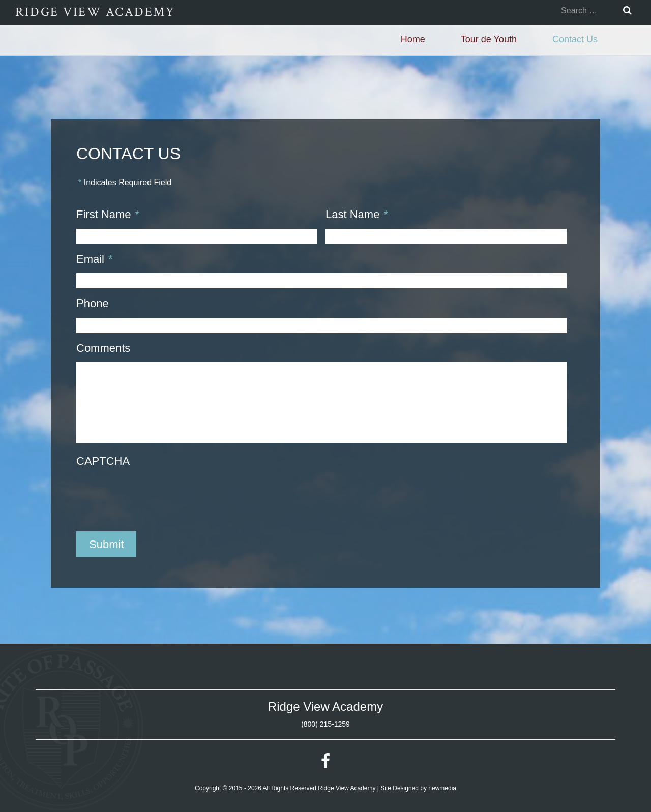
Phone (93, 303)
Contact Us (575, 39)
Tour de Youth (489, 39)
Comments (103, 348)
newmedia (442, 788)
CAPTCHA (103, 461)
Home (413, 39)
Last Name (357, 214)
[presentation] (154, 495)
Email (95, 259)
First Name (108, 214)
